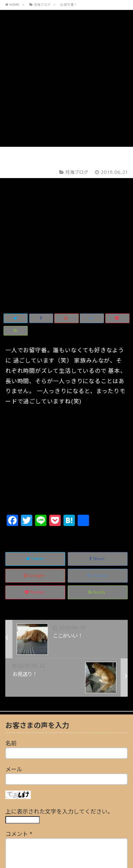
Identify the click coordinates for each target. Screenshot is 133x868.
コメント (19, 701)
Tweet (35, 426)
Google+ (35, 442)
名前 (11, 610)
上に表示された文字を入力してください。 (59, 679)
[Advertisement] (66, 84)
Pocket (35, 459)
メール (14, 636)
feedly (98, 459)
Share (98, 426)
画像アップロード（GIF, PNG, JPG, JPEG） (60, 805)
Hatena (98, 442)
